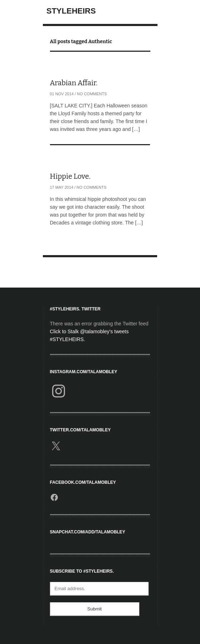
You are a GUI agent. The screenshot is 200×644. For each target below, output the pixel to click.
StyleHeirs (71, 11)
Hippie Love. (70, 176)
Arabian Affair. (74, 83)
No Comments (92, 94)
